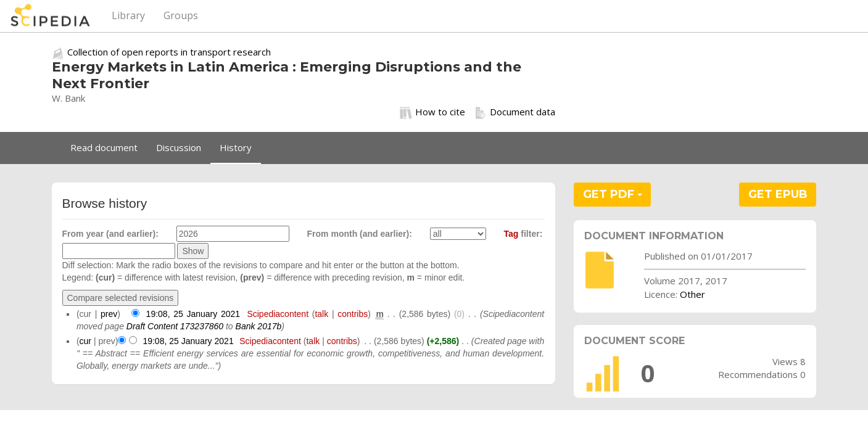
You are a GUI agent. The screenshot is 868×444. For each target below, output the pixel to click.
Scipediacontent (278, 314)
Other (692, 294)
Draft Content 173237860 (175, 326)
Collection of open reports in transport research (169, 52)
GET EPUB (778, 194)
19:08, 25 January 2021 (193, 314)
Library (128, 15)
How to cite (432, 112)
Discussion (179, 147)
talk (321, 314)
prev (109, 314)
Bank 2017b (259, 326)
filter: (523, 234)
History (236, 147)
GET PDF (613, 194)
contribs (353, 314)
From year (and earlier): (110, 234)
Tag (511, 234)
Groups (181, 15)
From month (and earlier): (360, 234)
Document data (515, 112)
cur (85, 341)
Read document (104, 147)
